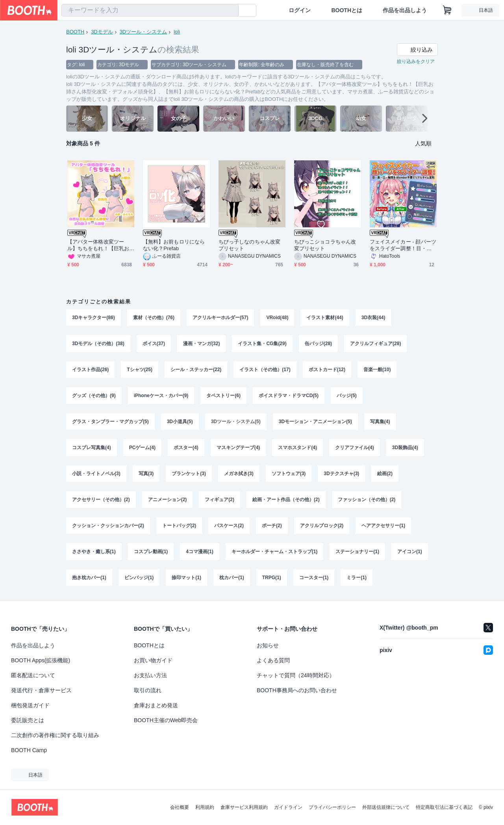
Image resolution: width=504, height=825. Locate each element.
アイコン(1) (410, 552)
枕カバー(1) (232, 578)
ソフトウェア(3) (289, 474)
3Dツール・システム (144, 32)
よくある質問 (273, 660)
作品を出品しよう (405, 10)
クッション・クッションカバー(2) (108, 526)
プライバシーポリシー (332, 807)
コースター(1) (314, 578)
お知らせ (268, 645)
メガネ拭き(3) (239, 474)
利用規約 (205, 807)
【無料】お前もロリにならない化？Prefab (174, 245)
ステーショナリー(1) (357, 552)
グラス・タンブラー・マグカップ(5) (110, 422)
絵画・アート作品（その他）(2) (286, 500)
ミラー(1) (357, 578)
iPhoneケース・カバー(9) (161, 396)
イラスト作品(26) (90, 370)
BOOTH (75, 32)
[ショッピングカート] (447, 10)
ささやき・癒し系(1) (94, 552)
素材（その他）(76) (154, 318)
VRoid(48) (277, 318)
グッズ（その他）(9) (94, 396)
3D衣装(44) (373, 318)
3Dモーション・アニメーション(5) (315, 422)
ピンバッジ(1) (139, 578)
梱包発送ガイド (30, 705)
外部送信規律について (386, 807)
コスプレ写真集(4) (92, 448)
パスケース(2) (229, 526)
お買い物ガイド (153, 660)
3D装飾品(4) (405, 448)
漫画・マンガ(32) (201, 344)
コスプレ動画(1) (151, 552)
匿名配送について (33, 675)
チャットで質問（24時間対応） (296, 675)
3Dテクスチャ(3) (341, 474)
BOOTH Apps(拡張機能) (41, 660)
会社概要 (180, 807)
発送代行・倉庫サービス (41, 690)
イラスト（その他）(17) (265, 370)
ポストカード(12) (327, 370)
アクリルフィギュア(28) (375, 344)
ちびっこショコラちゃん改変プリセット (325, 245)
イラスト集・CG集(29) (262, 344)
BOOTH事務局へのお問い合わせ (297, 690)
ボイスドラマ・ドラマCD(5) (289, 396)
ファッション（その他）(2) (367, 500)
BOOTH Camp (29, 750)
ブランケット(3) (189, 474)
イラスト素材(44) (325, 318)
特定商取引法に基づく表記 (444, 807)
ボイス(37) (154, 344)
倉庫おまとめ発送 (156, 705)
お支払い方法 (150, 675)
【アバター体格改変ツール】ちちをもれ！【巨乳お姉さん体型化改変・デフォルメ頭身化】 (98, 245)
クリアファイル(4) (355, 448)
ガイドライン (288, 807)
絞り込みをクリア (416, 61)
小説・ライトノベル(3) (96, 474)
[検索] (231, 11)
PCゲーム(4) (142, 448)
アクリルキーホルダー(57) (220, 318)
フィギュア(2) (220, 500)
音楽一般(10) (377, 370)
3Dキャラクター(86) (94, 318)
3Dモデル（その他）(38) (98, 344)
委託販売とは (28, 720)
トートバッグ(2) (179, 526)
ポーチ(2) (272, 526)
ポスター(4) (186, 448)
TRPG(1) (272, 578)
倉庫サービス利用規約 (244, 807)
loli (177, 32)
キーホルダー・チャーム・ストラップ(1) (275, 552)
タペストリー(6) (223, 396)
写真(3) (146, 474)
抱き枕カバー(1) (89, 578)
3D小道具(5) (180, 422)
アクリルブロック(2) (322, 526)
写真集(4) (380, 422)
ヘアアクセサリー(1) (383, 526)
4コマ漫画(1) (199, 552)
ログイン (300, 10)
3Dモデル (102, 32)
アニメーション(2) (168, 500)
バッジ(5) (347, 396)
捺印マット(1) (186, 578)
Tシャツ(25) (140, 370)
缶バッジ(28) (318, 344)
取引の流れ (148, 690)
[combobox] (150, 10)
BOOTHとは (347, 10)
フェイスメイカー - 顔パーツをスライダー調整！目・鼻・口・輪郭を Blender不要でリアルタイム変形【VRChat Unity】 (403, 245)
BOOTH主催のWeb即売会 (166, 720)
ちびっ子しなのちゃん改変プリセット (249, 245)
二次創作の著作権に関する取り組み (55, 735)
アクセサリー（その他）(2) (101, 500)
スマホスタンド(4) (297, 448)
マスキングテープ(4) (238, 448)
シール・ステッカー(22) (196, 370)
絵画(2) (385, 474)
